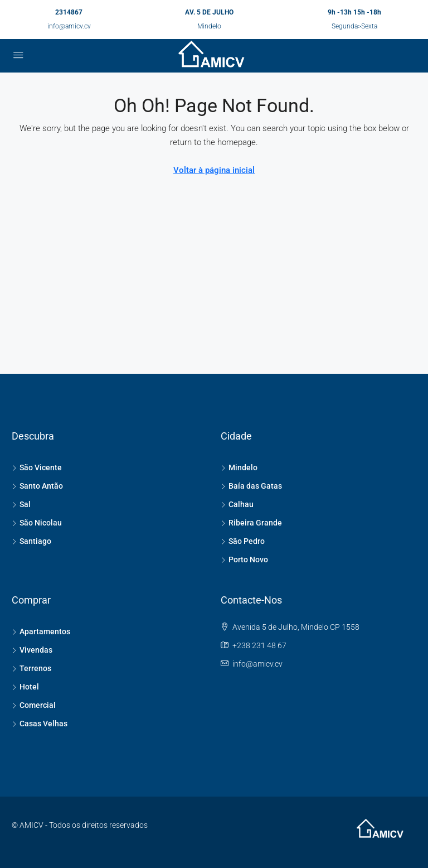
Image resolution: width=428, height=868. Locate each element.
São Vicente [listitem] (37, 467)
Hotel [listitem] (25, 687)
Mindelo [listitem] (239, 467)
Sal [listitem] (21, 504)
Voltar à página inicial (214, 170)
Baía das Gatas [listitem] (251, 486)
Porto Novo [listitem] (244, 560)
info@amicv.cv (69, 26)
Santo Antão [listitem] (37, 486)
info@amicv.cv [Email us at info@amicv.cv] (257, 664)
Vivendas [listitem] (32, 650)
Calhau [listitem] (237, 504)
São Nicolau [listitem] (37, 523)
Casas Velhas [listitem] (40, 724)
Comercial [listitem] (34, 705)
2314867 (69, 12)
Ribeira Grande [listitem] (251, 523)
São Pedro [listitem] (243, 541)
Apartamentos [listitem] (41, 631)
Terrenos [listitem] (31, 668)
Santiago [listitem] (31, 541)
